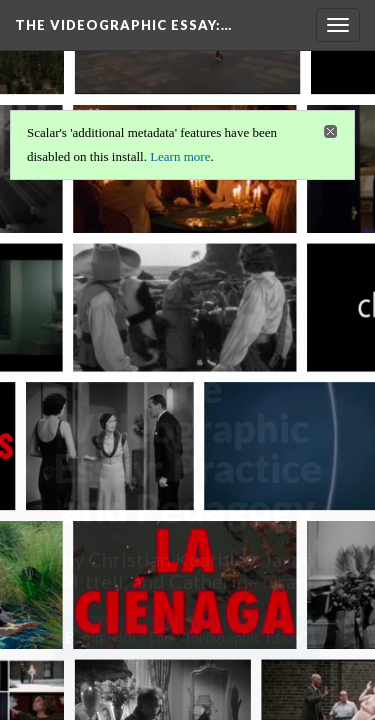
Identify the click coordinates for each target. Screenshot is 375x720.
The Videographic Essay (123, 25)
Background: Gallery (187, 683)
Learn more (180, 156)
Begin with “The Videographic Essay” (187, 637)
